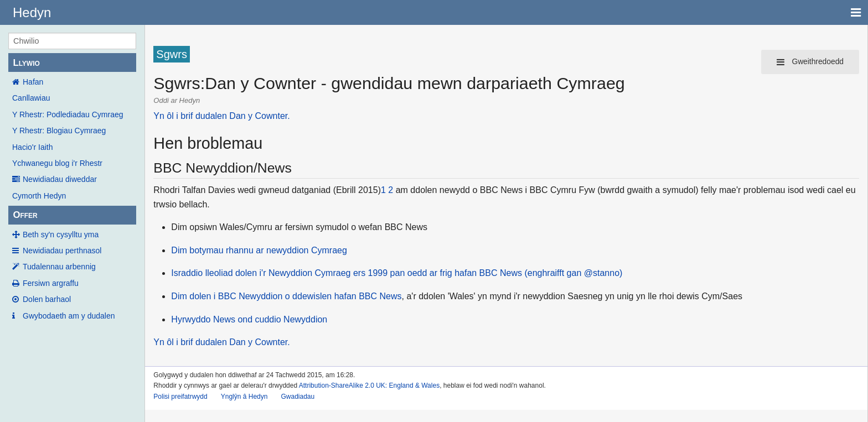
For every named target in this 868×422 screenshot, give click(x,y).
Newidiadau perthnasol (62, 251)
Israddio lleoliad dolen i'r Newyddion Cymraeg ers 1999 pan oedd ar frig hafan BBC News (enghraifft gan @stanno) (397, 273)
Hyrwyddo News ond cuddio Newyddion (249, 319)
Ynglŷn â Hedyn (244, 397)
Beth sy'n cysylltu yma (61, 235)
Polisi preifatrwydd (180, 397)
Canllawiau (31, 98)
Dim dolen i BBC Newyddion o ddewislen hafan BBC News (286, 296)
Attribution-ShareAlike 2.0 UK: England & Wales (369, 385)
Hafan (33, 82)
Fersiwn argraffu (51, 283)
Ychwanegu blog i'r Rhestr (57, 163)
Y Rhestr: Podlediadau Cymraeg (68, 114)
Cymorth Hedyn (39, 196)
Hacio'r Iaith (32, 147)
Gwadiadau (298, 397)
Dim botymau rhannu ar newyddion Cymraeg (259, 250)
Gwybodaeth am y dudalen (69, 316)
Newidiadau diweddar (60, 179)
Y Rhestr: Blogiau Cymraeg (59, 131)
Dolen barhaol (47, 299)
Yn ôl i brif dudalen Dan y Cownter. (221, 116)
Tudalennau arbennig (59, 267)
